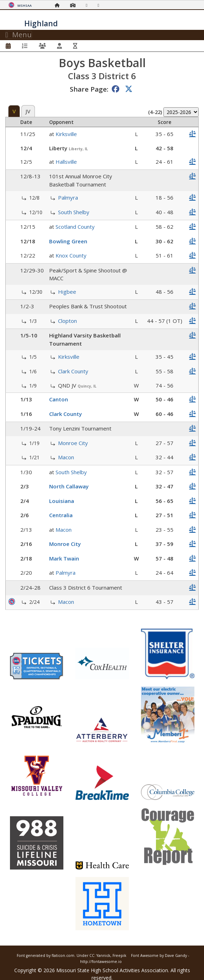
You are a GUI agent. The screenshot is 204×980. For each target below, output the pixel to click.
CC (92, 955)
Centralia (61, 515)
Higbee (67, 292)
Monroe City (73, 443)
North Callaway (69, 486)
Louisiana (62, 501)
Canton (59, 399)
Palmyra (68, 197)
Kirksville (66, 134)
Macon (66, 457)
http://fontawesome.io (101, 962)
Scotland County (75, 227)
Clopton (67, 321)
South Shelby (74, 212)
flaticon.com (63, 955)
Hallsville (66, 162)
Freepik (119, 955)
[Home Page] (59, 5)
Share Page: (89, 89)
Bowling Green (68, 241)
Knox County (71, 255)
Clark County (73, 371)
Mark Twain (64, 558)
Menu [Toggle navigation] (19, 35)
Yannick (103, 955)
